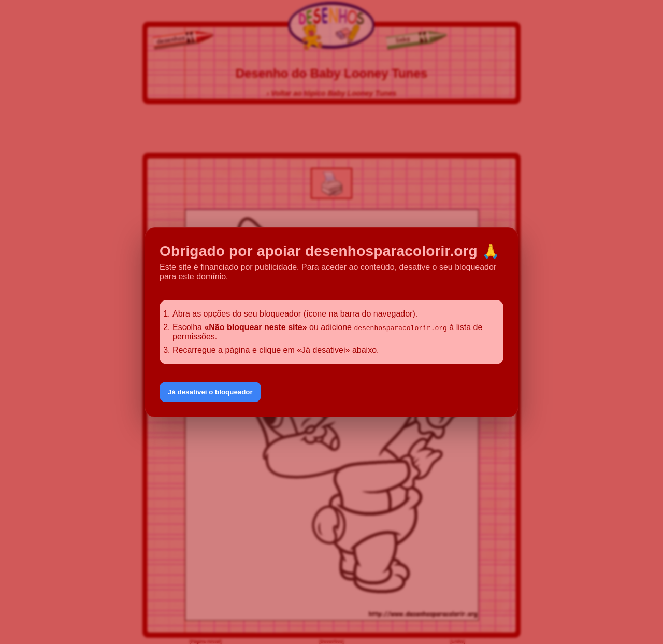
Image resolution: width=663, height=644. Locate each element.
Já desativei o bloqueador (210, 392)
